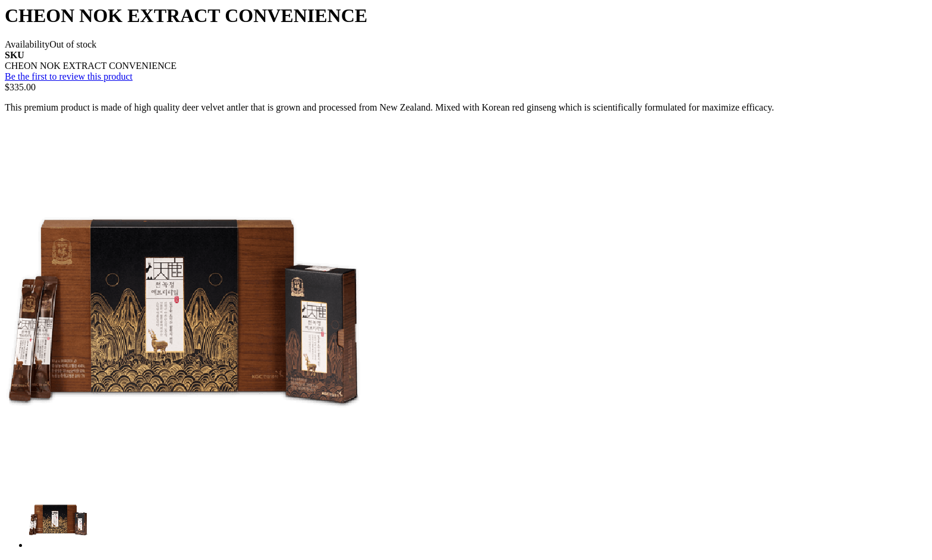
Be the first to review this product (69, 76)
